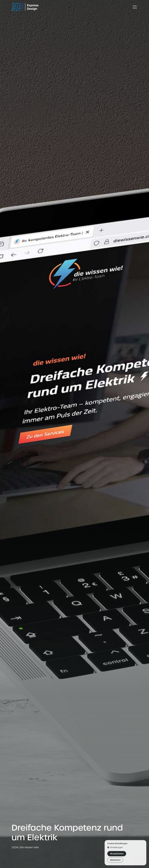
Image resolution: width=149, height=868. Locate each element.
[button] (125, 847)
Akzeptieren (117, 854)
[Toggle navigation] (135, 7)
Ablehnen (115, 860)
